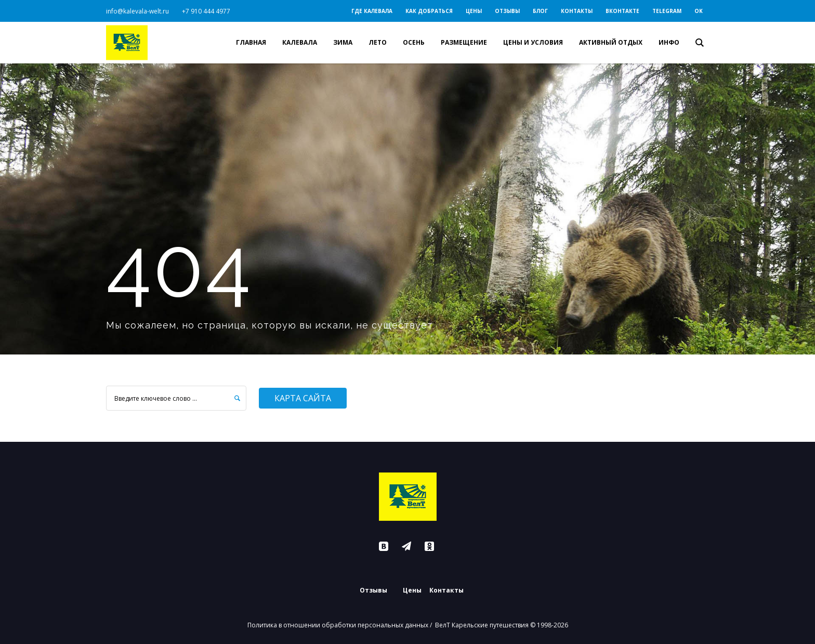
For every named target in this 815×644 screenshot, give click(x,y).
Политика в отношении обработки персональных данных (338, 625)
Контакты (446, 590)
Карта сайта (303, 398)
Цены (412, 590)
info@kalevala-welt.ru (137, 11)
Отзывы (373, 590)
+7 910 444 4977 (206, 11)
